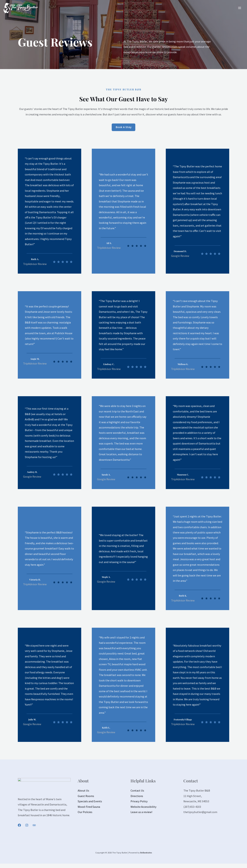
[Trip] (34, 826)
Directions (137, 796)
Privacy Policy (139, 802)
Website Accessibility (143, 807)
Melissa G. (183, 365)
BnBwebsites (146, 853)
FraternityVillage (183, 720)
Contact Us (137, 791)
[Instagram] (27, 826)
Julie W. (32, 720)
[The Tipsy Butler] (16, 7)
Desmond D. (180, 252)
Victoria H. (35, 580)
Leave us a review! (141, 813)
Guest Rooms (86, 796)
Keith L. (106, 728)
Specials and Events (90, 802)
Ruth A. (35, 260)
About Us (83, 791)
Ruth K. (183, 596)
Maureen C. (183, 475)
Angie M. (35, 359)
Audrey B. (32, 472)
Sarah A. (106, 475)
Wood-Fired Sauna (89, 807)
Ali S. (109, 243)
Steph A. (106, 577)
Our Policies (85, 813)
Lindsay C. (109, 365)
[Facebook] (19, 826)
